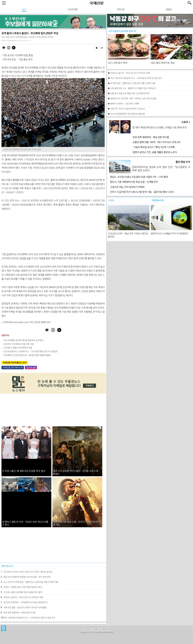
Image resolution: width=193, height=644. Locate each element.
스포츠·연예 (72, 9)
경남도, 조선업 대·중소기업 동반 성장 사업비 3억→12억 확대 (139, 177)
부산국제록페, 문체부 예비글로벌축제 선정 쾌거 (24, 340)
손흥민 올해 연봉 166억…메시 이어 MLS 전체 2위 (156, 142)
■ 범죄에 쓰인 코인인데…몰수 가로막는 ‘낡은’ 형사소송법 (132, 98)
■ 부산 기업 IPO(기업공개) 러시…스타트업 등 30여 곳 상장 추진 (135, 78)
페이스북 (105, 629)
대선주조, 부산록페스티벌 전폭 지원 (19, 344)
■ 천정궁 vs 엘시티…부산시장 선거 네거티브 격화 (129, 73)
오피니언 (121, 9)
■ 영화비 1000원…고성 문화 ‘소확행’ (124, 104)
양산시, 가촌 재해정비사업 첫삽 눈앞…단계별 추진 (134, 182)
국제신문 (4, 629)
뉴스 (24, 9)
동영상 (169, 9)
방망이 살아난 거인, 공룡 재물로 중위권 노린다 (155, 152)
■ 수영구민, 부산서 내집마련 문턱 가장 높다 (126, 109)
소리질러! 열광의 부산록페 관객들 (18, 348)
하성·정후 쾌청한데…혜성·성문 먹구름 (151, 137)
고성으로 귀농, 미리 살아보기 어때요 (127, 187)
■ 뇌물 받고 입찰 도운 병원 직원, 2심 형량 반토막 (129, 93)
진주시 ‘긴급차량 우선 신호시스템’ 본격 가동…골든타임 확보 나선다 (142, 192)
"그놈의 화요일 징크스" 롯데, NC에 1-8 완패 (154, 147)
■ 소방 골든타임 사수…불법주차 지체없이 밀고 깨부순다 (132, 88)
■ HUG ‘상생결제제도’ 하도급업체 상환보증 (126, 114)
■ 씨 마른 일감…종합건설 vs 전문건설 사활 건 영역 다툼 (131, 83)
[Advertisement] (53, 232)
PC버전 (87, 629)
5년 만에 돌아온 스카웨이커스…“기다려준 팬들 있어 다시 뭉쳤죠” (31, 351)
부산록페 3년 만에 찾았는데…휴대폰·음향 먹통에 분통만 (27, 355)
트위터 (96, 629)
